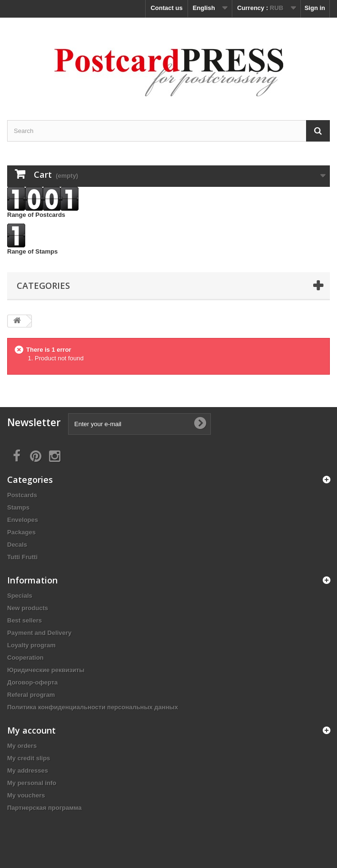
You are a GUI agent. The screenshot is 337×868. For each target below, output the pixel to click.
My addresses (28, 771)
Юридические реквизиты (46, 670)
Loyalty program (31, 645)
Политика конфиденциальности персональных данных (93, 707)
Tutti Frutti (22, 557)
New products (28, 608)
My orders (22, 746)
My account (31, 730)
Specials (20, 596)
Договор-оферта (32, 682)
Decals (17, 545)
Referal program (31, 695)
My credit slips (29, 758)
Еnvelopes (23, 520)
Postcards (22, 495)
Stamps (18, 507)
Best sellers (25, 620)
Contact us (166, 8)
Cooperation (25, 658)
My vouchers (26, 795)
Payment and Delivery (39, 633)
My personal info (32, 783)
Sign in (315, 8)
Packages (21, 532)
